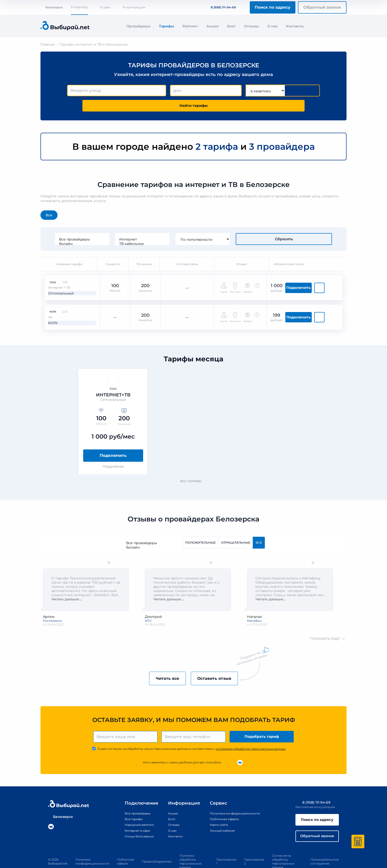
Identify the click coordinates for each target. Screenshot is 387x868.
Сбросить (284, 225)
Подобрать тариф (263, 719)
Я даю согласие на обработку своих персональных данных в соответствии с (192, 732)
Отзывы (252, 26)
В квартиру (79, 7)
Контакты (295, 26)
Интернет (175, 225)
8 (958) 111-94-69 (220, 7)
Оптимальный (58, 270)
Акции (213, 26)
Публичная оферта (221, 802)
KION (49, 297)
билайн (115, 229)
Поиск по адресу (273, 7)
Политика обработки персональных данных (191, 847)
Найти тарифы (292, 91)
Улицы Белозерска (134, 819)
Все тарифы (193, 461)
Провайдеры (138, 26)
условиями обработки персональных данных (251, 732)
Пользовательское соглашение (325, 847)
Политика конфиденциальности (233, 796)
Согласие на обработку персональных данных (283, 847)
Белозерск (52, 7)
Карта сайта (215, 808)
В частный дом (134, 7)
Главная (48, 44)
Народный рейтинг (135, 808)
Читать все (162, 660)
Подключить (319, 270)
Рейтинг (190, 26)
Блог (231, 26)
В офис (105, 7)
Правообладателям (157, 847)
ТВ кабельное (175, 229)
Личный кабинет (219, 813)
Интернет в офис (132, 813)
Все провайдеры (115, 225)
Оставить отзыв (220, 660)
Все (49, 201)
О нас (272, 26)
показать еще (327, 619)
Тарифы (166, 26)
